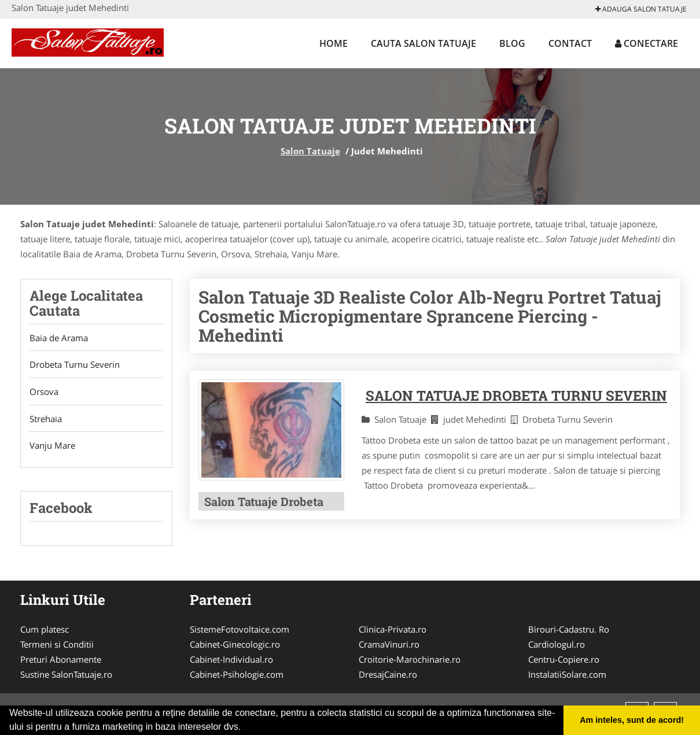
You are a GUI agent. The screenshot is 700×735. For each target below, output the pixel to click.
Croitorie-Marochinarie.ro (410, 660)
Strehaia (46, 419)
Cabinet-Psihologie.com (237, 675)
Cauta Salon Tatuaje (423, 43)
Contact (570, 43)
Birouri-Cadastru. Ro (569, 630)
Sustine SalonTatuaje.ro (66, 675)
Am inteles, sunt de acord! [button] (632, 720)
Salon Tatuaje (310, 151)
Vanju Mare (52, 446)
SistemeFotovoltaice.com (240, 630)
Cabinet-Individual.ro (231, 660)
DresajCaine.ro (388, 675)
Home (334, 43)
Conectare (646, 43)
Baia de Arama (59, 338)
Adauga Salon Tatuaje (641, 9)
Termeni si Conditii (57, 645)
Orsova (44, 392)
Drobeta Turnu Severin (75, 365)
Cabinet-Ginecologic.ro (235, 645)
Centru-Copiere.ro (564, 660)
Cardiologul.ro (557, 645)
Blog (512, 43)
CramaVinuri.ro (389, 645)
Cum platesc (45, 630)
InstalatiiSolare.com (567, 675)
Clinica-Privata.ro (393, 630)
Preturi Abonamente (61, 660)
